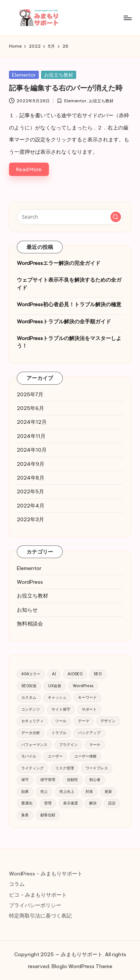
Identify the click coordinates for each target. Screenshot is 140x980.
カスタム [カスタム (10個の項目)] (29, 697)
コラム (17, 884)
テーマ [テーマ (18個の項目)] (84, 721)
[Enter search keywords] (70, 217)
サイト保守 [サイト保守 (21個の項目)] (61, 709)
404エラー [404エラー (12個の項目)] (31, 674)
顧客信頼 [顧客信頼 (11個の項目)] (48, 815)
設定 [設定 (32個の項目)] (112, 803)
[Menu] (127, 18)
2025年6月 (30, 408)
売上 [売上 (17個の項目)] (44, 792)
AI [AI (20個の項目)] (54, 674)
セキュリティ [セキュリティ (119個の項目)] (32, 721)
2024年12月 (32, 422)
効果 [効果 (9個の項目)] (25, 792)
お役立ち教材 (59, 75)
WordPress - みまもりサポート (46, 874)
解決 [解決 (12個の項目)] (93, 803)
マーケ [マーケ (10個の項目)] (95, 745)
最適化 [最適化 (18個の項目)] (27, 803)
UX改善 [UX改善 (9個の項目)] (55, 686)
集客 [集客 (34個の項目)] (25, 815)
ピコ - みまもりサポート (38, 895)
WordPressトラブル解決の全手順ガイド (64, 321)
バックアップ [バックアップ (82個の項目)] (89, 733)
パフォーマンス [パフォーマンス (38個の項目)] (34, 745)
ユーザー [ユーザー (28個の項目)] (55, 756)
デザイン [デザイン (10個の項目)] (108, 721)
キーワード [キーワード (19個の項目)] (87, 697)
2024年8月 (31, 478)
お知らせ (27, 610)
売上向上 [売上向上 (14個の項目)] (67, 792)
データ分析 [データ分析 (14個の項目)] (31, 733)
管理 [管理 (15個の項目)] (48, 803)
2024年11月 (31, 436)
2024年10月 (32, 450)
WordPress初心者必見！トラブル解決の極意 (69, 304)
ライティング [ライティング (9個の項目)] (32, 768)
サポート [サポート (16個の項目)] (89, 709)
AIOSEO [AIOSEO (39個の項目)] (75, 674)
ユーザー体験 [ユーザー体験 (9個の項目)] (85, 756)
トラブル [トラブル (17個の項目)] (59, 733)
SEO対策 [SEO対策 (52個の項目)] (29, 686)
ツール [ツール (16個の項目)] (61, 721)
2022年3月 (30, 519)
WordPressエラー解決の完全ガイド (59, 263)
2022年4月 (31, 506)
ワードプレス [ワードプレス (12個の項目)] (97, 768)
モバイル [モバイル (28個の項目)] (29, 756)
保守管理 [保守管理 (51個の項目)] (48, 780)
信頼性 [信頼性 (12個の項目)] (72, 780)
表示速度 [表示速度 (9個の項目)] (71, 803)
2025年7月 (30, 394)
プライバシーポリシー (35, 905)
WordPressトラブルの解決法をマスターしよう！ (69, 342)
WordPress (30, 582)
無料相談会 (30, 624)
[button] (116, 217)
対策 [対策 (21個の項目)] (89, 792)
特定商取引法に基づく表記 (40, 916)
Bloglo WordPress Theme (82, 966)
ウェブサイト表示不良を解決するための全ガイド (69, 284)
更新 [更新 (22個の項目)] (108, 792)
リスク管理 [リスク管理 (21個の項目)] (65, 768)
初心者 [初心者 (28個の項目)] (95, 780)
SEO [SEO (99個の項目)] (98, 674)
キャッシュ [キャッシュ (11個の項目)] (57, 697)
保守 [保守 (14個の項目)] (25, 780)
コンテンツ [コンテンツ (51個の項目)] (31, 709)
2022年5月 (30, 491)
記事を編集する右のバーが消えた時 (66, 88)
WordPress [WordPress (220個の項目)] (83, 686)
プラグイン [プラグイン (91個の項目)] (68, 745)
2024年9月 (31, 464)
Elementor (24, 75)
